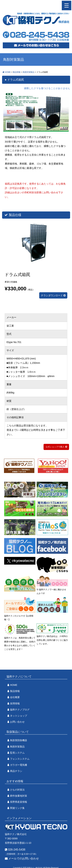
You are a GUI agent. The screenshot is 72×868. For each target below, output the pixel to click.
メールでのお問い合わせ (22, 858)
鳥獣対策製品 (17, 747)
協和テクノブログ (20, 710)
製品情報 (15, 691)
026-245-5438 (15, 850)
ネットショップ (19, 716)
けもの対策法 (17, 790)
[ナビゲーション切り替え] (67, 5)
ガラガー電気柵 (19, 765)
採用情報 (15, 703)
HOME (14, 685)
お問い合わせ (17, 722)
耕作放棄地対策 (19, 796)
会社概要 (15, 697)
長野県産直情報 (19, 802)
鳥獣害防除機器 (19, 740)
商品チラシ (16, 771)
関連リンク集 (17, 808)
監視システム (17, 753)
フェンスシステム (20, 759)
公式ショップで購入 (55, 447)
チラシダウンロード (53, 295)
